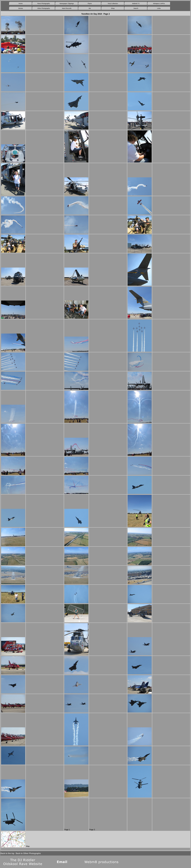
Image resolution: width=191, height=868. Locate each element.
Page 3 (92, 830)
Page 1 (67, 830)
